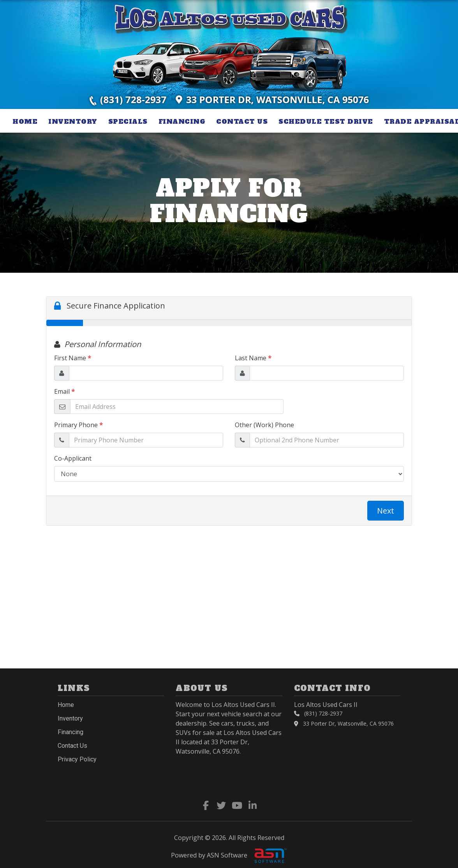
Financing (182, 121)
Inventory (73, 121)
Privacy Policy (77, 759)
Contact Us (242, 121)
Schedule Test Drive (326, 121)
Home (25, 121)
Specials (128, 121)
